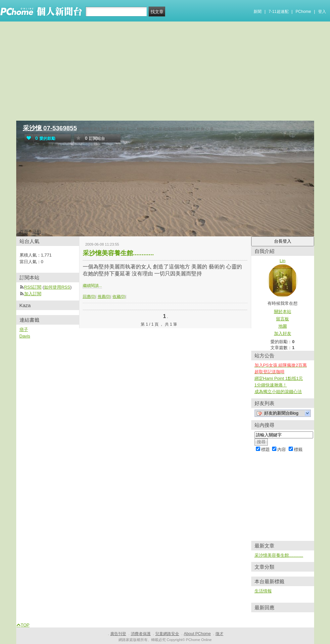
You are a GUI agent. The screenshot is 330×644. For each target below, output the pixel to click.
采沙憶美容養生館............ (118, 253)
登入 (322, 12)
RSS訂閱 (33, 287)
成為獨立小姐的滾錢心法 (278, 392)
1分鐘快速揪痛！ (271, 385)
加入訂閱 (33, 294)
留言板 (283, 319)
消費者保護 (141, 634)
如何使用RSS (57, 287)
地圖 (283, 326)
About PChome (197, 634)
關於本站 (283, 312)
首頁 (24, 232)
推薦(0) (104, 297)
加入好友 (283, 333)
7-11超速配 (279, 12)
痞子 (24, 329)
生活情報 (263, 591)
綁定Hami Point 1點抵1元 (279, 378)
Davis (25, 336)
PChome (303, 12)
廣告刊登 (118, 634)
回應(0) (89, 297)
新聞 (258, 12)
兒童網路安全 (167, 634)
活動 (37, 232)
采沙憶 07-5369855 (50, 128)
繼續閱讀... (92, 286)
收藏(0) (119, 297)
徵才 (219, 634)
